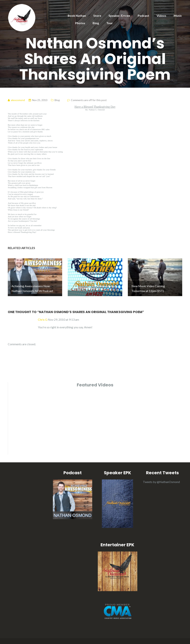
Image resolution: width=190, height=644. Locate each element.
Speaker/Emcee (119, 16)
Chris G (43, 311)
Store (97, 16)
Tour (110, 23)
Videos (161, 16)
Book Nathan (77, 16)
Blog (96, 23)
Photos (80, 23)
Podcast (143, 16)
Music (178, 16)
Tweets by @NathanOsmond (161, 473)
